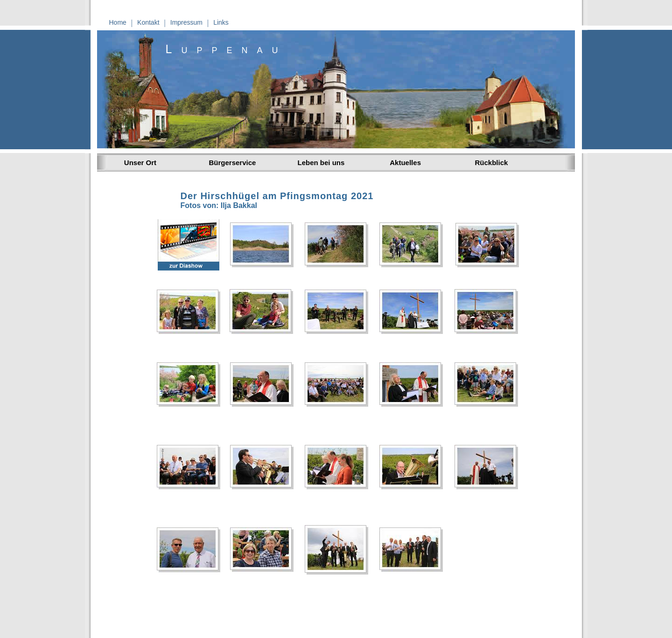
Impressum (186, 22)
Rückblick (492, 163)
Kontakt (148, 22)
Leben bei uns (321, 163)
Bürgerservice (233, 163)
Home (118, 22)
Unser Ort (139, 163)
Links (221, 22)
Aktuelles (404, 163)
